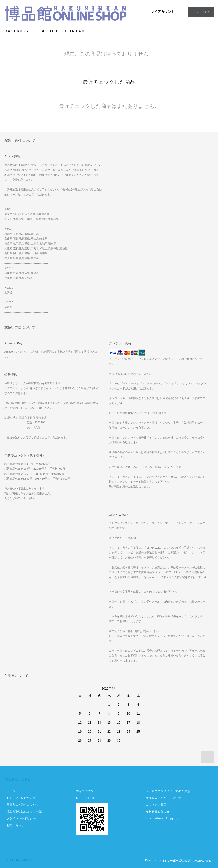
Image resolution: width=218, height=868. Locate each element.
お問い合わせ (15, 825)
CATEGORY (20, 31)
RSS (79, 798)
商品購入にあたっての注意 (164, 798)
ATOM (90, 798)
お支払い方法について (21, 798)
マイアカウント (163, 12)
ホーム (11, 791)
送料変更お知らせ (158, 812)
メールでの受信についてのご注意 (168, 791)
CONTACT (77, 31)
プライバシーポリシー (21, 818)
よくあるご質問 (156, 805)
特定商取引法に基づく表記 (24, 812)
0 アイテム (200, 12)
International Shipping (162, 818)
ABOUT (50, 31)
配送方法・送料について (23, 805)
